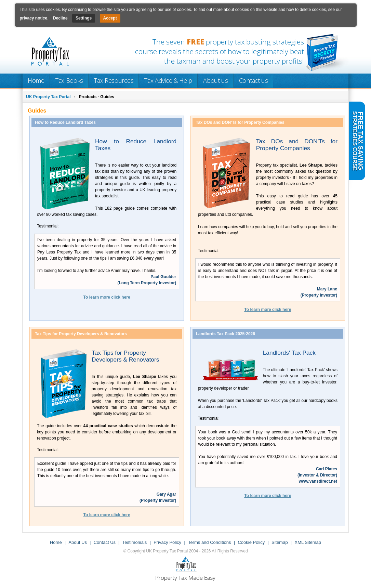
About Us (77, 542)
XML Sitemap (308, 542)
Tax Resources (114, 80)
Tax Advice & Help (168, 80)
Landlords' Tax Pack (289, 353)
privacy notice (34, 18)
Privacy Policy (167, 542)
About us (216, 80)
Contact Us (105, 542)
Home (36, 80)
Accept (110, 18)
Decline (60, 18)
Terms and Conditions (210, 542)
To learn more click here (107, 297)
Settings (84, 18)
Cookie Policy (251, 542)
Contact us (254, 80)
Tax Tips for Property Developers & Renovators (125, 356)
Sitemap (280, 542)
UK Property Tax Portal (48, 97)
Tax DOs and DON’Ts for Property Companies (297, 145)
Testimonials (135, 542)
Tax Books (69, 80)
